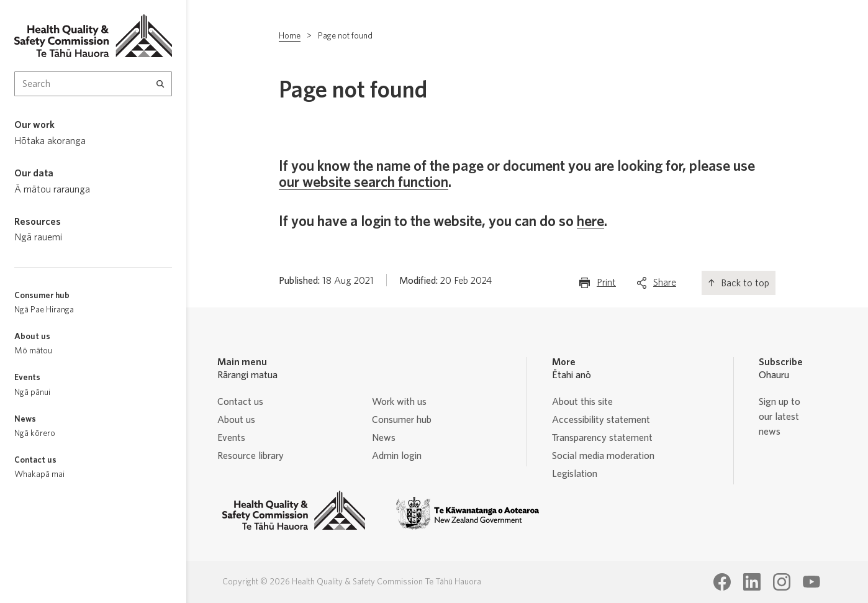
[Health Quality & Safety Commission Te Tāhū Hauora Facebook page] (722, 582)
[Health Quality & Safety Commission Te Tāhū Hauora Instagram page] (782, 582)
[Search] (160, 84)
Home (290, 36)
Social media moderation (603, 456)
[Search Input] (93, 84)
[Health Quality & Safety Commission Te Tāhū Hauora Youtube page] (811, 582)
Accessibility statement (601, 420)
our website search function (364, 183)
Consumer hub (402, 420)
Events (231, 438)
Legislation (575, 474)
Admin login (397, 456)
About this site (582, 402)
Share (665, 285)
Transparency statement (602, 438)
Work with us (399, 402)
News (384, 438)
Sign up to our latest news (780, 417)
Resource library (251, 456)
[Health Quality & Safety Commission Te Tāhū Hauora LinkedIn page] (752, 582)
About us (236, 420)
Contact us (240, 402)
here (590, 222)
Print (606, 285)
